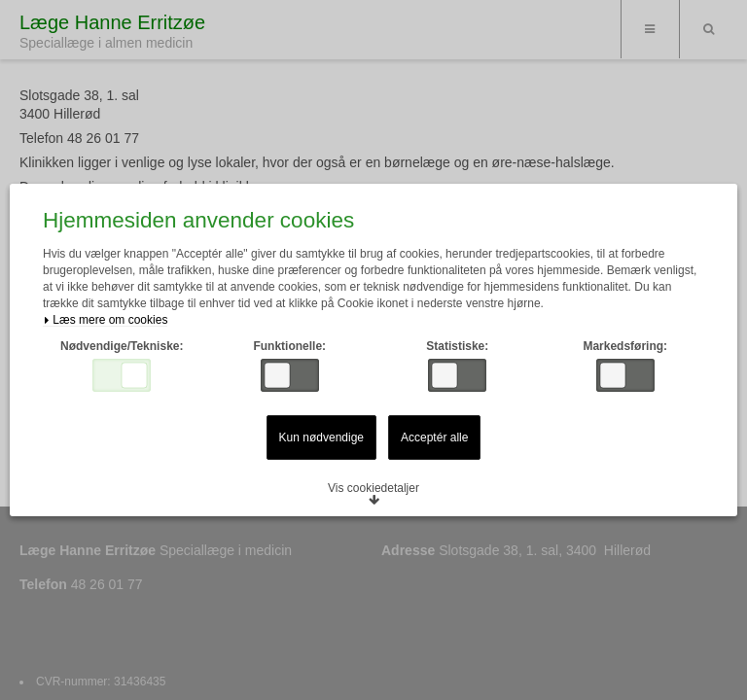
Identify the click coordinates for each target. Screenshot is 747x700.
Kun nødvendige (321, 437)
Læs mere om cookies (105, 320)
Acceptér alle (434, 437)
